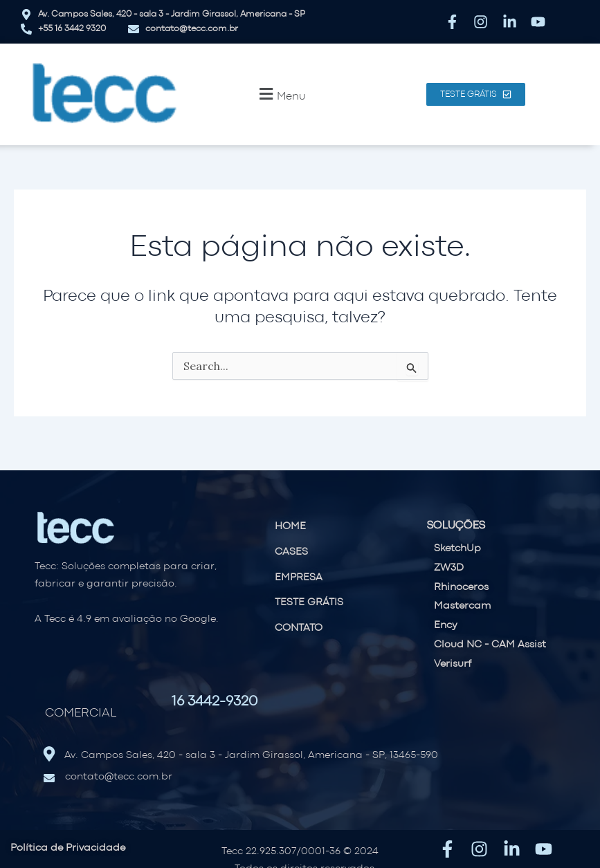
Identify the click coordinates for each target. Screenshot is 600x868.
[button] (281, 94)
